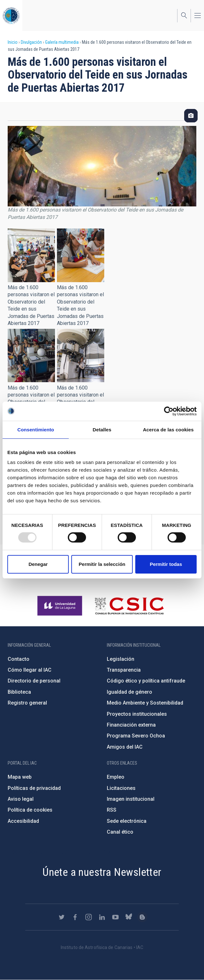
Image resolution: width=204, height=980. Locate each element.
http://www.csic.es (129, 606)
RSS (112, 810)
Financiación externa (131, 725)
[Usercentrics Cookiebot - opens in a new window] (169, 411)
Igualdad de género (129, 692)
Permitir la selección (102, 564)
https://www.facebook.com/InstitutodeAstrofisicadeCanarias (75, 917)
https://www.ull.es (61, 606)
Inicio (13, 42)
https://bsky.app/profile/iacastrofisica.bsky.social (129, 917)
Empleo (116, 777)
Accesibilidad (23, 821)
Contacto (19, 659)
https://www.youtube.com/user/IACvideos (115, 917)
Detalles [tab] (102, 429)
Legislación (121, 659)
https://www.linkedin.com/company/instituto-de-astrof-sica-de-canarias (102, 917)
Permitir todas (166, 564)
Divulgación (31, 42)
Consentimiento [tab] (36, 429)
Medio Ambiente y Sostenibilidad (145, 703)
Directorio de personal (34, 681)
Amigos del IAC (125, 747)
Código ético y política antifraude (146, 681)
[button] (31, 255)
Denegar (38, 564)
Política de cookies (30, 810)
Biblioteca (19, 692)
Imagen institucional (131, 799)
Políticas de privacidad (34, 788)
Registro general (27, 703)
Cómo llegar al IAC (30, 670)
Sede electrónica (127, 821)
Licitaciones (121, 788)
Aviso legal (21, 799)
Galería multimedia (62, 42)
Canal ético (120, 832)
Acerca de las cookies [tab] (168, 429)
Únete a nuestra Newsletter (102, 872)
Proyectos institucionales (137, 714)
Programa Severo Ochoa (136, 736)
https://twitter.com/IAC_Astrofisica (62, 917)
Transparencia (124, 670)
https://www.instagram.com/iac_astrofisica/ (89, 917)
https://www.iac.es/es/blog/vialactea (142, 917)
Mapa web (20, 777)
